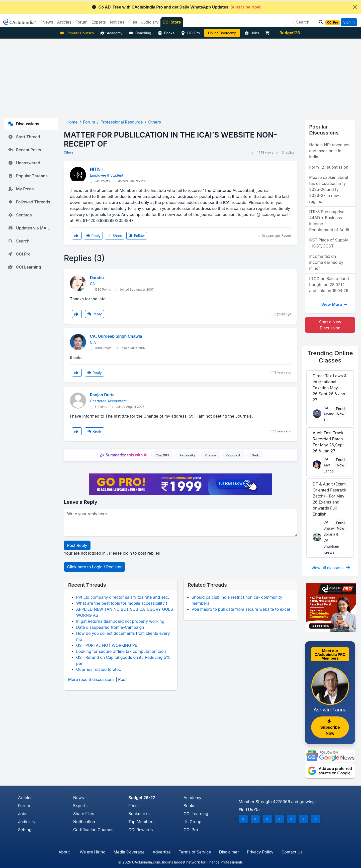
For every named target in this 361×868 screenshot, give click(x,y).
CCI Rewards (141, 830)
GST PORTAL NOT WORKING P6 (107, 645)
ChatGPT (162, 455)
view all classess (331, 568)
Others (69, 152)
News (79, 798)
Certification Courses (93, 830)
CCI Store (172, 22)
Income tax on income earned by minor (326, 262)
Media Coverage (129, 852)
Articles (25, 798)
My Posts (21, 189)
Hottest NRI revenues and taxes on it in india (329, 151)
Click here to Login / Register (95, 567)
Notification (84, 822)
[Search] (306, 22)
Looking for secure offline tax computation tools (121, 651)
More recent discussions (91, 679)
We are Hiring (93, 852)
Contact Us (292, 852)
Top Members (141, 822)
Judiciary (27, 822)
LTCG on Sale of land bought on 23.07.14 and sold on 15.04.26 (329, 285)
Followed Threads (29, 202)
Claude (211, 455)
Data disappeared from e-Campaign (110, 627)
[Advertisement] (180, 76)
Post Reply (77, 545)
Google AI (234, 455)
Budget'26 (290, 33)
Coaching (140, 33)
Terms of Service (195, 852)
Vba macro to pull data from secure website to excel (241, 609)
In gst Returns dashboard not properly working (120, 621)
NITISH (97, 169)
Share (115, 236)
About (64, 852)
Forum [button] (81, 22)
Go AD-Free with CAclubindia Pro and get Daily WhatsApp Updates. (177, 7)
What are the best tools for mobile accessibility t (122, 603)
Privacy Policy (260, 852)
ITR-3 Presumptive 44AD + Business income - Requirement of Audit (329, 221)
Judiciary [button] (150, 22)
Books (166, 33)
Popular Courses (77, 33)
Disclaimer (229, 852)
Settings (20, 215)
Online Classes (330, 357)
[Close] (355, 7)
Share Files (84, 814)
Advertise (162, 852)
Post (122, 679)
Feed (133, 806)
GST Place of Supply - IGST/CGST (329, 243)
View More (334, 304)
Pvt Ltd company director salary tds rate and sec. (123, 597)
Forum (24, 806)
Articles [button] (64, 22)
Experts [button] (99, 22)
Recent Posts (25, 150)
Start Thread (24, 137)
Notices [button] (117, 22)
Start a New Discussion (330, 325)
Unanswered (24, 163)
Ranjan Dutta (102, 395)
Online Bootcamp (222, 33)
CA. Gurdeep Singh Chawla (116, 336)
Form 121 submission (329, 167)
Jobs (252, 33)
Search (19, 241)
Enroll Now (341, 411)
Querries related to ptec (99, 669)
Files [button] (133, 22)
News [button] (48, 22)
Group (192, 822)
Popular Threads (28, 176)
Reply (93, 236)
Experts (80, 806)
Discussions (24, 124)
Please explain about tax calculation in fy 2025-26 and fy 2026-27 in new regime (329, 189)
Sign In (349, 22)
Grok (255, 455)
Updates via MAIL (29, 228)
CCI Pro (190, 33)
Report (287, 236)
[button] (319, 22)
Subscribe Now (330, 727)
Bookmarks (139, 814)
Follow (137, 236)
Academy (111, 33)
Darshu (97, 278)
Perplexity (187, 455)
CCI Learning (24, 267)
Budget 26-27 (142, 798)
